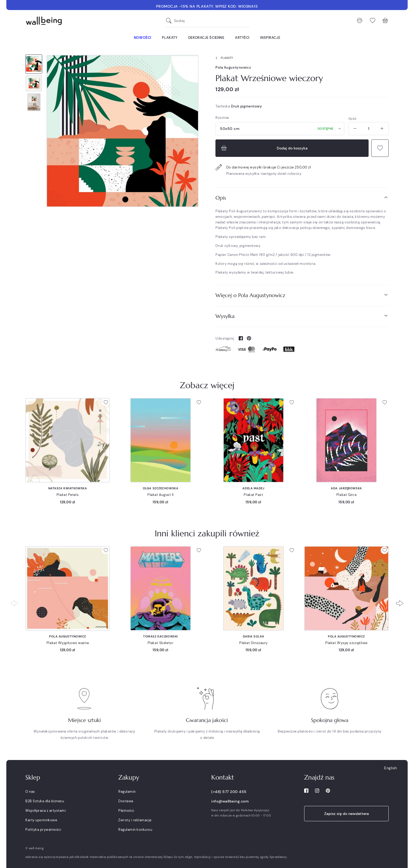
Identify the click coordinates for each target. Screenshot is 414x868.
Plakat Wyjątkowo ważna (68, 643)
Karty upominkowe (41, 820)
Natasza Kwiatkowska (68, 488)
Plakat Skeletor (161, 643)
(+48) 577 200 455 (229, 792)
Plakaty (223, 58)
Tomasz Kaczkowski (161, 636)
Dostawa (126, 801)
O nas (30, 792)
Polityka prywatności (43, 830)
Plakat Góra (346, 495)
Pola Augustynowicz (233, 67)
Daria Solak (253, 636)
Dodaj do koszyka (264, 148)
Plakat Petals (68, 495)
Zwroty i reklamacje (135, 820)
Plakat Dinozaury (253, 643)
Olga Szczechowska (161, 488)
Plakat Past (253, 495)
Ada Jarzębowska (346, 488)
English (391, 768)
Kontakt (223, 777)
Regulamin (127, 792)
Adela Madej (253, 488)
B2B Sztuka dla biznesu (45, 801)
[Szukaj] (170, 21)
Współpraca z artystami (46, 811)
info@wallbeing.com (230, 801)
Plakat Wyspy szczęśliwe (346, 643)
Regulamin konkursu (135, 830)
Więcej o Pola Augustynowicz (302, 295)
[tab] (302, 198)
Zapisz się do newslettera (347, 814)
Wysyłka (302, 316)
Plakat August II (161, 495)
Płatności (126, 811)
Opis (302, 198)
